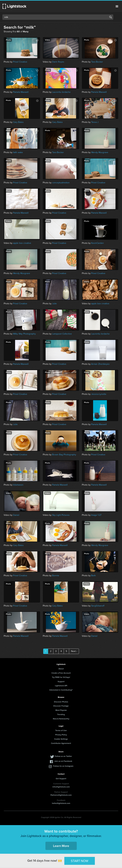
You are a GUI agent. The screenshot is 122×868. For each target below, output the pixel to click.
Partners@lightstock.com (61, 795)
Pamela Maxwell (21, 92)
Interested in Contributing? (61, 690)
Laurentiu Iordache (61, 92)
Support (61, 682)
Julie (54, 304)
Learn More (61, 846)
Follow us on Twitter (63, 756)
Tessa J (95, 122)
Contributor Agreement (61, 743)
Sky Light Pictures (61, 515)
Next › (74, 651)
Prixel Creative (20, 62)
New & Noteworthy (61, 719)
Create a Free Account (61, 673)
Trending (61, 714)
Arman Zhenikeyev (100, 364)
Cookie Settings (61, 739)
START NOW (80, 861)
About (61, 669)
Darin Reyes (58, 62)
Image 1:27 (96, 515)
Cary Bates (18, 122)
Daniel (16, 515)
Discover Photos (61, 702)
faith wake (18, 152)
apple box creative (22, 243)
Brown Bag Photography (64, 455)
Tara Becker (97, 62)
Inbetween (18, 485)
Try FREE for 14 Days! (61, 677)
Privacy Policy (61, 735)
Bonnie (56, 576)
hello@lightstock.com (61, 803)
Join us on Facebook (63, 761)
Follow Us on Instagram (63, 766)
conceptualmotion (61, 183)
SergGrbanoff (98, 606)
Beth (93, 576)
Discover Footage (61, 706)
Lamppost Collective (62, 334)
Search (111, 17)
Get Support (61, 779)
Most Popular (61, 710)
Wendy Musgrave (100, 152)
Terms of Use (61, 730)
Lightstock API (61, 686)
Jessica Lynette (99, 394)
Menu (117, 6)
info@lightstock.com (61, 787)
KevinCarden (97, 243)
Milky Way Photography (24, 334)
